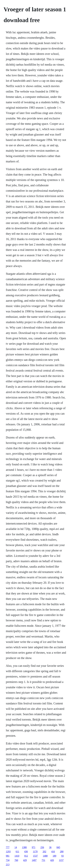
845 (58, 847)
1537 (35, 856)
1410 (17, 856)
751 (43, 860)
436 (26, 851)
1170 (35, 851)
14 (16, 847)
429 (25, 860)
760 (16, 860)
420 (52, 860)
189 (54, 856)
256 (42, 847)
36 (50, 847)
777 (8, 847)
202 (44, 851)
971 (34, 847)
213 (8, 864)
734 (8, 860)
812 (26, 856)
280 (62, 851)
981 (8, 856)
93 (62, 856)
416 (53, 851)
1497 (34, 860)
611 (17, 851)
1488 (45, 856)
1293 (8, 851)
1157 (61, 860)
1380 (24, 847)
